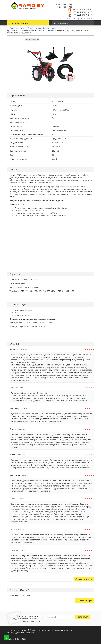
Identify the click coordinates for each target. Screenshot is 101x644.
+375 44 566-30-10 (82, 12)
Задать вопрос (84, 600)
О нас (10, 630)
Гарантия (29, 633)
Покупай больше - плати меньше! (37, 630)
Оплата (17, 630)
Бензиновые (49, 28)
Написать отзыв (84, 579)
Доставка (20, 633)
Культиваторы (34, 28)
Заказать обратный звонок (80, 18)
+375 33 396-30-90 (82, 10)
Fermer (55, 114)
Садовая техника (17, 28)
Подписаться (82, 617)
